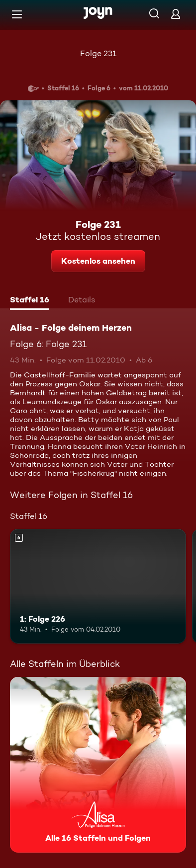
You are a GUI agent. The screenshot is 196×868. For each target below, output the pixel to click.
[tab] (30, 301)
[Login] (176, 14)
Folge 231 (98, 53)
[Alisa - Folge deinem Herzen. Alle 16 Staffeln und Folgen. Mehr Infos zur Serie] (98, 765)
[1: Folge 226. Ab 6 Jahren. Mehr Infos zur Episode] (98, 586)
